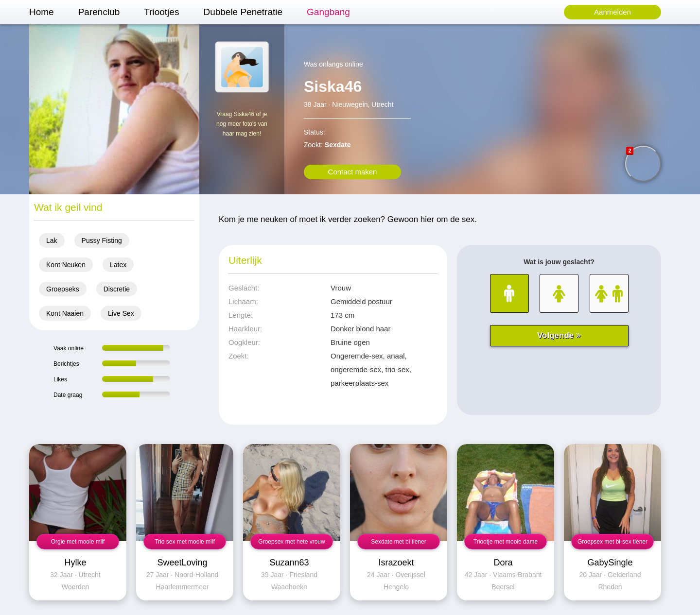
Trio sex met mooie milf (185, 542)
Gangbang (328, 12)
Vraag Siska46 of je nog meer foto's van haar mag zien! (242, 124)
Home (42, 12)
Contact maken (353, 172)
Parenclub (99, 12)
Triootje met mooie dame (506, 542)
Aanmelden (612, 12)
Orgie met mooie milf (78, 542)
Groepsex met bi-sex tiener (612, 542)
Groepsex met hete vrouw (291, 542)
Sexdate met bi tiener (398, 542)
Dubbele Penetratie (243, 12)
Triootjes (161, 12)
